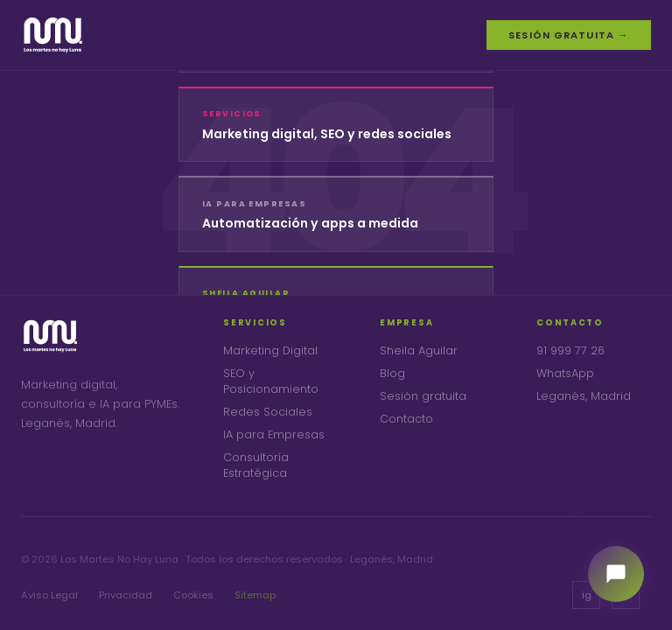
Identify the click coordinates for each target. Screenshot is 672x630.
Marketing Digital (270, 350)
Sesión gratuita (423, 396)
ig (587, 595)
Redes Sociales (268, 412)
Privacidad (126, 595)
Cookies (193, 595)
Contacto (406, 419)
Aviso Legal (49, 595)
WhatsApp (565, 373)
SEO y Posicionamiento (271, 381)
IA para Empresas (274, 434)
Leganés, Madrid (584, 396)
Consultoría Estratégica (256, 465)
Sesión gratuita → (568, 35)
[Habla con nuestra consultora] (616, 574)
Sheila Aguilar (419, 350)
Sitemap (255, 595)
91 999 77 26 (570, 350)
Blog (392, 373)
